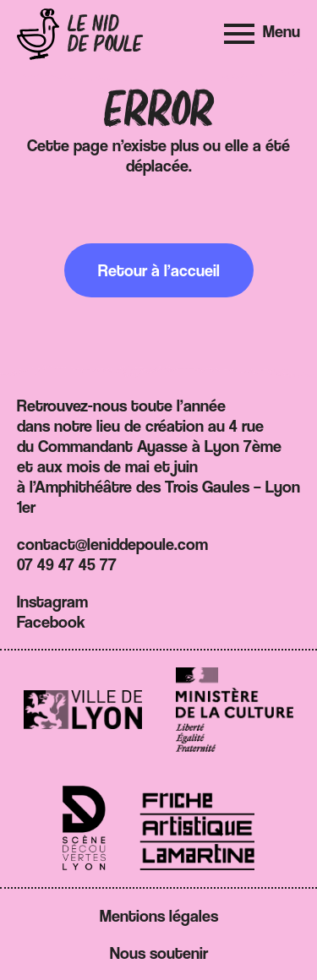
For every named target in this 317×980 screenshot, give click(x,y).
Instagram (52, 602)
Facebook (51, 622)
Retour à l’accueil (159, 270)
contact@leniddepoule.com (112, 544)
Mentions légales (159, 916)
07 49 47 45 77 (67, 564)
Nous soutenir (159, 953)
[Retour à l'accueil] (80, 34)
